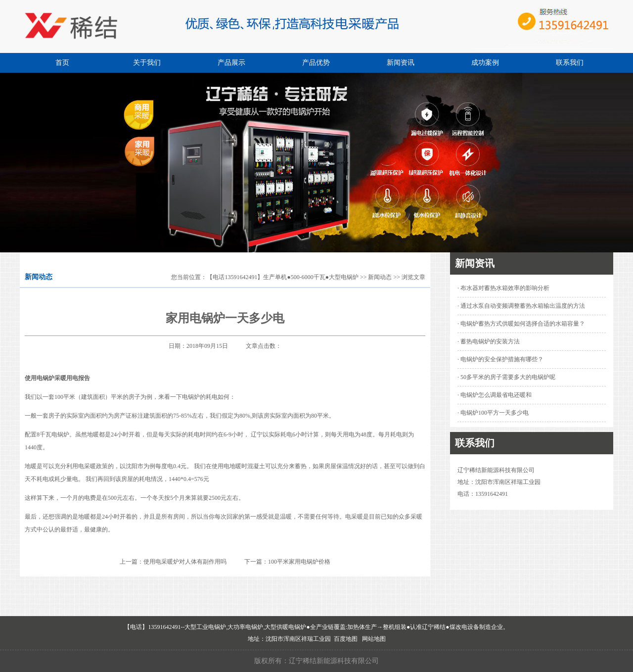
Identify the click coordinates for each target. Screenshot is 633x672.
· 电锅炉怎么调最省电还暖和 (495, 395)
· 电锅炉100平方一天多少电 (493, 413)
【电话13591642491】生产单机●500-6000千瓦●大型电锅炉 (283, 277)
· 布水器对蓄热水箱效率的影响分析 (503, 288)
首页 (62, 63)
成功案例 (485, 63)
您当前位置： (189, 277)
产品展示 (231, 63)
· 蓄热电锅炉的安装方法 (489, 341)
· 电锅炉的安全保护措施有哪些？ (500, 359)
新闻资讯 (401, 63)
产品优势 (316, 63)
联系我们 (570, 63)
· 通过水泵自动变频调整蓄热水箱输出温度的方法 (521, 306)
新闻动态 (380, 277)
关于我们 (147, 63)
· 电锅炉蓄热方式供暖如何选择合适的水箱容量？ (521, 324)
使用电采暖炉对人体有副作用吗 (185, 562)
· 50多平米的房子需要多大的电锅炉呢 (506, 377)
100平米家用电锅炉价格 (299, 562)
